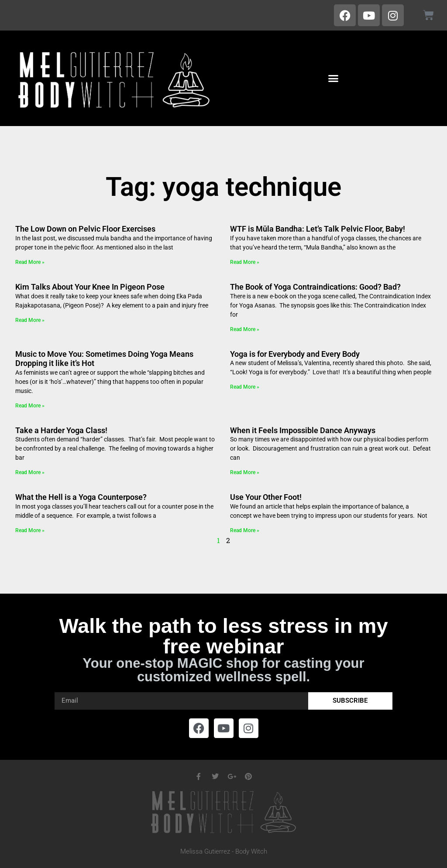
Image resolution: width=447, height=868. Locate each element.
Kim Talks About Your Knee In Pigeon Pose (90, 287)
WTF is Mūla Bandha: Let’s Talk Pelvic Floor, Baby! (318, 229)
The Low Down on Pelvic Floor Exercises (85, 229)
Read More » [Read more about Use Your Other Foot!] (245, 530)
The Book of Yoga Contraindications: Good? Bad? (315, 287)
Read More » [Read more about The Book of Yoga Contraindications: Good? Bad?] (245, 329)
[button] (333, 79)
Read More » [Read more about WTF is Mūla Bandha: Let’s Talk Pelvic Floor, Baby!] (245, 262)
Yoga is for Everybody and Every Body (295, 354)
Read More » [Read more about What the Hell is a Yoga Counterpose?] (30, 530)
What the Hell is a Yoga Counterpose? (81, 497)
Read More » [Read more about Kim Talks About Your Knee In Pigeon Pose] (30, 320)
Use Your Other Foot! (266, 497)
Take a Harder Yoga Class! (61, 430)
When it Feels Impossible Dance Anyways (303, 430)
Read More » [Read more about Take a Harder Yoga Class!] (30, 472)
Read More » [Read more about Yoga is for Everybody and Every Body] (245, 387)
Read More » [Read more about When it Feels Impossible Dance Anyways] (245, 472)
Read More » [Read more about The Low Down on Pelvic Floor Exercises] (30, 262)
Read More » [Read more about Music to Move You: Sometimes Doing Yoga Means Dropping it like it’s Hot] (30, 406)
